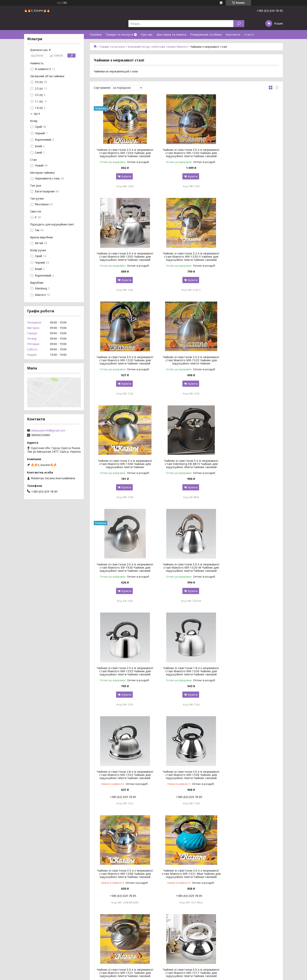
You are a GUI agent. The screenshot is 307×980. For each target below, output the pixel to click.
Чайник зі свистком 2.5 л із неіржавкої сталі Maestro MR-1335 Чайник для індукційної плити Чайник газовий (186, 464)
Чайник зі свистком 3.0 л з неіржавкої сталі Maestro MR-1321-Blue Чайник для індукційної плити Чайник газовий (123, 666)
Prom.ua (173, 973)
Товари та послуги (119, 34)
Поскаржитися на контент (150, 976)
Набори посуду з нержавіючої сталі (28, 934)
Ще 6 (37, 114)
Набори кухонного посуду (22, 929)
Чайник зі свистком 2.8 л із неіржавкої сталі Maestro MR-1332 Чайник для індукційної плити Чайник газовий (123, 567)
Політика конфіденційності (182, 976)
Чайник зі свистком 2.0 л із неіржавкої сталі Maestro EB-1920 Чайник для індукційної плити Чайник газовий (249, 360)
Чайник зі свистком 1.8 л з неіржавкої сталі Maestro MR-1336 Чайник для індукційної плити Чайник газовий (249, 464)
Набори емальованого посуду (25, 944)
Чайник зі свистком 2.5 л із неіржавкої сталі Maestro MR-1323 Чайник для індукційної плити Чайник (249, 256)
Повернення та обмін (206, 34)
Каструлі (10, 958)
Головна (96, 34)
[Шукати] (239, 24)
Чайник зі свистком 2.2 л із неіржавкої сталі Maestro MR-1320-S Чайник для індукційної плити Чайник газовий (123, 256)
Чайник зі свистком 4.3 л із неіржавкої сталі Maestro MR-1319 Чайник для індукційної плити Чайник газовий (249, 765)
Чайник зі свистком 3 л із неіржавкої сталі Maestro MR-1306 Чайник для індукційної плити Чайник (123, 360)
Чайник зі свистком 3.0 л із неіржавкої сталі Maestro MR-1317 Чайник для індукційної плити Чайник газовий (249, 666)
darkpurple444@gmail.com (48, 431)
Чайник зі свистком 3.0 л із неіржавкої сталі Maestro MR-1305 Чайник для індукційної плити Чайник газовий (249, 153)
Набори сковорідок (17, 948)
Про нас (147, 34)
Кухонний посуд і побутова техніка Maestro (158, 47)
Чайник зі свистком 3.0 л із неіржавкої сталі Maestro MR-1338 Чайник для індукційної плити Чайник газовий (186, 567)
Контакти (233, 34)
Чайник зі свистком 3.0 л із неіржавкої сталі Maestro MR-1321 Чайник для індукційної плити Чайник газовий (186, 666)
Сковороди (12, 953)
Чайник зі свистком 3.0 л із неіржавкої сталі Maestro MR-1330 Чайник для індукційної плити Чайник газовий (186, 153)
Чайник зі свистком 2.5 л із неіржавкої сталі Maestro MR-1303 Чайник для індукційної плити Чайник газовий (186, 864)
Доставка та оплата (171, 34)
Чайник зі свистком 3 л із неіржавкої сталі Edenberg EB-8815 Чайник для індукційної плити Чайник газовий (186, 360)
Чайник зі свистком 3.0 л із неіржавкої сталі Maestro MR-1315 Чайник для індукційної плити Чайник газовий (249, 864)
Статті (249, 34)
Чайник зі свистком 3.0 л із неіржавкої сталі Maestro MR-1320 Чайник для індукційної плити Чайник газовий (186, 256)
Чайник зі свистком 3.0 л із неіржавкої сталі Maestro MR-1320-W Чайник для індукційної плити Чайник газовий (123, 464)
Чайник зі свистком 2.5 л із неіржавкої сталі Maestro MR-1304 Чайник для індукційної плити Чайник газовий (123, 153)
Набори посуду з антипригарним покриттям (34, 939)
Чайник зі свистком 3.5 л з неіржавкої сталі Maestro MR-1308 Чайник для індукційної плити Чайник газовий (249, 567)
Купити (125, 176)
